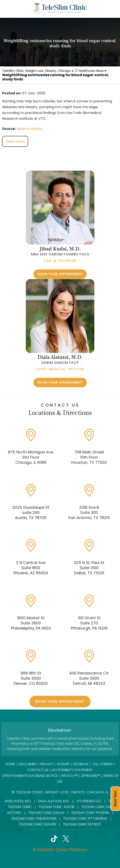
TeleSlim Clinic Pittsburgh (85, 818)
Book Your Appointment (60, 274)
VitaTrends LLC (89, 801)
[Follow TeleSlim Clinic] (31, 840)
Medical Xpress (29, 129)
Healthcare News (91, 71)
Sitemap (63, 764)
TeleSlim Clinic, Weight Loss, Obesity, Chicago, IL (38, 71)
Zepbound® (90, 776)
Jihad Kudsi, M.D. (60, 249)
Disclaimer (27, 764)
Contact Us (38, 770)
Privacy (47, 764)
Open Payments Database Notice (30, 776)
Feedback (81, 764)
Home (11, 764)
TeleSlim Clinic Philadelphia (34, 818)
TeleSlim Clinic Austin (57, 807)
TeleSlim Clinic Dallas (46, 813)
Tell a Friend (103, 764)
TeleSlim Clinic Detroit (82, 824)
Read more (15, 141)
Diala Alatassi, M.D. (60, 357)
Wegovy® (69, 776)
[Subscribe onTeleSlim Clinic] (90, 840)
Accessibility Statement (72, 770)
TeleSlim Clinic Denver (37, 824)
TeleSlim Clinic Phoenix (90, 813)
